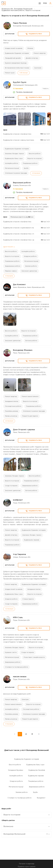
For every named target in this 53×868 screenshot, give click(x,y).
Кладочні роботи (30, 256)
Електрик (25, 700)
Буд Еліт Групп (20, 82)
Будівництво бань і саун (14, 159)
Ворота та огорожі (35, 159)
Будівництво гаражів (32, 540)
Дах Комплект (19, 285)
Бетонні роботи (31, 341)
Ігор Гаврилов (19, 554)
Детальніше (10, 34)
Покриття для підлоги (30, 416)
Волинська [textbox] (8, 827)
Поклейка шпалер (12, 411)
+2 (36, 173)
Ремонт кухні (10, 73)
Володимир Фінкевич (23, 350)
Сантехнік (38, 68)
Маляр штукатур (11, 416)
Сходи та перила (11, 486)
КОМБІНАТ (18, 500)
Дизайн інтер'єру (32, 58)
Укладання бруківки (16, 770)
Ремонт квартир (40, 53)
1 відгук (45, 89)
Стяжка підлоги (28, 599)
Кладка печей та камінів (14, 48)
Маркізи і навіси (11, 271)
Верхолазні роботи (22, 183)
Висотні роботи (35, 154)
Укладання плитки (12, 401)
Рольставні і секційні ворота (34, 657)
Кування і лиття (11, 652)
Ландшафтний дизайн (13, 58)
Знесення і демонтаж (29, 271)
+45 (24, 73)
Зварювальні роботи (13, 266)
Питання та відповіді (27, 864)
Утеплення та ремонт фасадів (16, 173)
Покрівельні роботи (30, 163)
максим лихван (20, 677)
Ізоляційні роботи (12, 163)
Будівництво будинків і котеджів (17, 53)
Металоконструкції (12, 168)
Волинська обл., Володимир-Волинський (17, 9)
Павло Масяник (20, 23)
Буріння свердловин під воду (16, 63)
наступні (38, 734)
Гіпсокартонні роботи (13, 406)
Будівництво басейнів (37, 770)
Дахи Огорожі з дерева (24, 430)
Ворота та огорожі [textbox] (12, 815)
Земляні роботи (31, 266)
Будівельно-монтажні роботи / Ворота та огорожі (21, 11)
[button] (48, 119)
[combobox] (26, 815)
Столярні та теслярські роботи (17, 667)
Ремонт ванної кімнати (30, 397)
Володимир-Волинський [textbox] (26, 834)
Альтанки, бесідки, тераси (14, 154)
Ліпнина (30, 48)
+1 (9, 276)
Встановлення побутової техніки (17, 68)
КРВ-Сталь (18, 618)
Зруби (26, 168)
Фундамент (41, 798)
